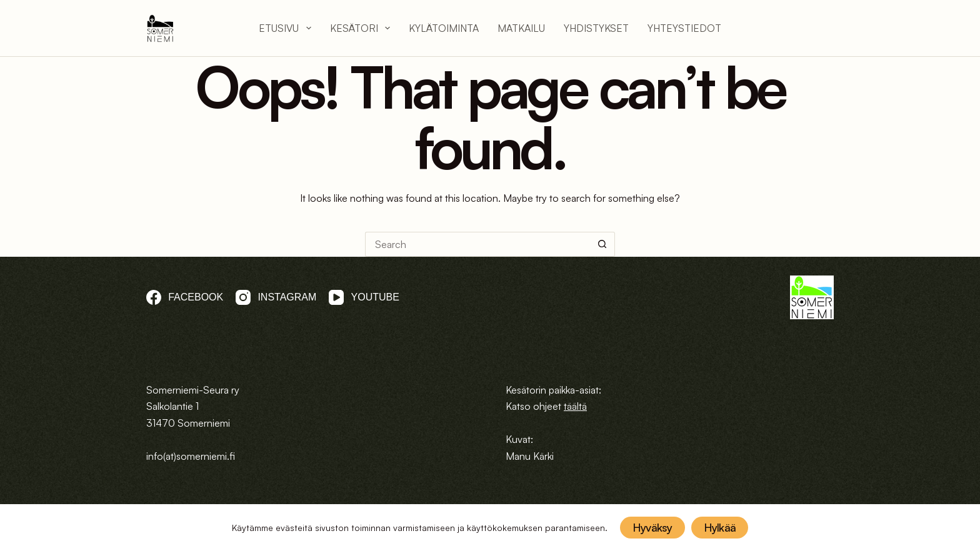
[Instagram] (276, 297)
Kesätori (360, 28)
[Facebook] (185, 297)
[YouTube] (364, 297)
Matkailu (521, 28)
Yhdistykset (596, 28)
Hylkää (720, 527)
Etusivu (285, 28)
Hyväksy (652, 527)
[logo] (160, 28)
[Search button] (602, 244)
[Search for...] (477, 244)
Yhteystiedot (684, 28)
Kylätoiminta (444, 28)
